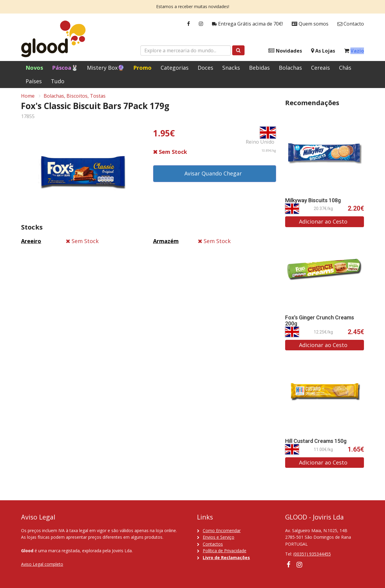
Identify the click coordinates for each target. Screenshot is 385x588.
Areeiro (31, 243)
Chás (345, 68)
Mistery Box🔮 (106, 68)
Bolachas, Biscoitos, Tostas (75, 98)
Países (34, 81)
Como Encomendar (222, 530)
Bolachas (290, 68)
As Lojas (323, 51)
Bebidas (259, 68)
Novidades (285, 51)
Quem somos (310, 24)
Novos (34, 68)
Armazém (166, 243)
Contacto (351, 24)
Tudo (58, 81)
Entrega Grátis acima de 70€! (247, 24)
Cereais (320, 68)
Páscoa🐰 (65, 68)
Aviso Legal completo (42, 564)
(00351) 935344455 (312, 554)
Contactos (213, 544)
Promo (142, 68)
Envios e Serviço (219, 537)
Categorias (175, 68)
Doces (205, 68)
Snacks (231, 68)
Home (28, 98)
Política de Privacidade (225, 551)
